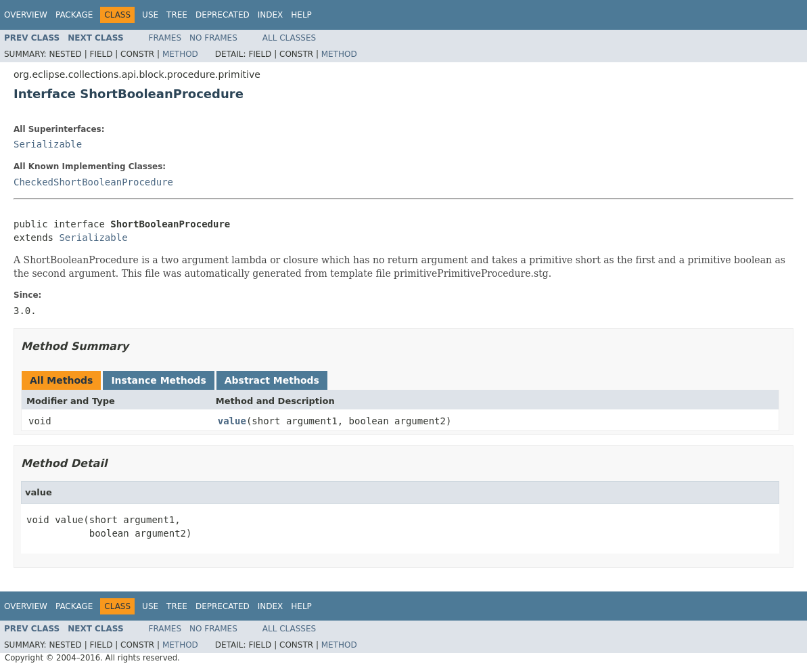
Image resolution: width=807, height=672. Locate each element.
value (232, 421)
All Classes (289, 38)
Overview (26, 15)
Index (271, 15)
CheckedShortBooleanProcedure (93, 182)
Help (301, 15)
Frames (165, 38)
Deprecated (223, 15)
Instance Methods (158, 380)
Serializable (48, 144)
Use (150, 15)
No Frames (213, 38)
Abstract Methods (272, 380)
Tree (177, 15)
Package (74, 15)
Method (180, 54)
